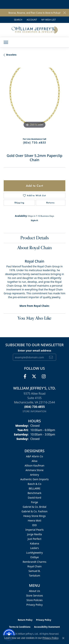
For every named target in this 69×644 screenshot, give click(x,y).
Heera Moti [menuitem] (34, 520)
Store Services (35, 595)
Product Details (35, 238)
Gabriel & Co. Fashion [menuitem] (34, 511)
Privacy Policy (34, 605)
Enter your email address (34, 350)
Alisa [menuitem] (34, 461)
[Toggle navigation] (6, 42)
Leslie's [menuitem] (34, 548)
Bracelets (11, 55)
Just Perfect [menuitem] (34, 539)
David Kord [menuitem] (34, 498)
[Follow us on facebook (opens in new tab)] (25, 376)
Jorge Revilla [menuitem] (34, 534)
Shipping (19, 203)
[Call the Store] (35, 407)
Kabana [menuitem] (35, 543)
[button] (18, 20)
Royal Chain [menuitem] (34, 566)
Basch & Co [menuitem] (35, 484)
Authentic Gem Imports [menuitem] (34, 479)
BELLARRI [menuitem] (34, 488)
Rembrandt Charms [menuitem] (34, 562)
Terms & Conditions (20, 627)
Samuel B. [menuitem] (34, 571)
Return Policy (25, 620)
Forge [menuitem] (35, 502)
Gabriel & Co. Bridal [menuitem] (34, 507)
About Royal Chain (34, 248)
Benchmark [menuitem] (34, 493)
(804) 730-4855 (35, 143)
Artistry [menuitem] (34, 475)
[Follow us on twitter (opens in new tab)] (34, 376)
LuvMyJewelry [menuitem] (35, 553)
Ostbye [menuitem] (34, 557)
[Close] (64, 13)
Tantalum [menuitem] (34, 576)
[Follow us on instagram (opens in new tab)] (44, 376)
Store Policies (34, 600)
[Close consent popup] (63, 638)
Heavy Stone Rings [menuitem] (35, 516)
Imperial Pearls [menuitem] (34, 530)
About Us (34, 591)
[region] (34, 98)
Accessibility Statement (47, 627)
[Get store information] (34, 411)
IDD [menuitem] (34, 525)
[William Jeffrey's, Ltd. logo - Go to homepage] (35, 30)
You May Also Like (34, 318)
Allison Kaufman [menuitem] (34, 465)
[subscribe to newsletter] (51, 357)
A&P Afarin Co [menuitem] (35, 456)
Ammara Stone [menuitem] (35, 470)
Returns (51, 203)
